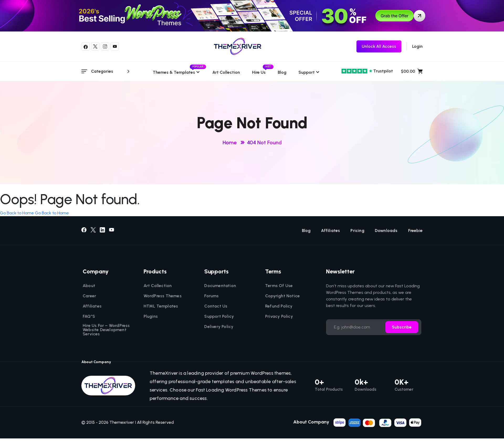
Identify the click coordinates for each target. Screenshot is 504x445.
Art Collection (226, 72)
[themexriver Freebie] (379, 46)
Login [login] (417, 46)
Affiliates (330, 231)
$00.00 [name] (412, 71)
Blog (282, 72)
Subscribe (402, 327)
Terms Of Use (279, 286)
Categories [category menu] (111, 71)
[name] (378, 422)
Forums (211, 296)
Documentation (220, 286)
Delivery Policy (219, 327)
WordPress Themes (163, 296)
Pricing (357, 231)
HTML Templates (161, 306)
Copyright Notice (282, 296)
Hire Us (259, 72)
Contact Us (216, 306)
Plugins (151, 316)
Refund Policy (279, 306)
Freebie (415, 231)
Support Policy (219, 316)
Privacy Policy (279, 316)
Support (307, 72)
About (89, 286)
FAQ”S (89, 316)
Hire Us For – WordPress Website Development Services (106, 330)
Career (89, 296)
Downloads (386, 231)
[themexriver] (238, 46)
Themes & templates (177, 72)
